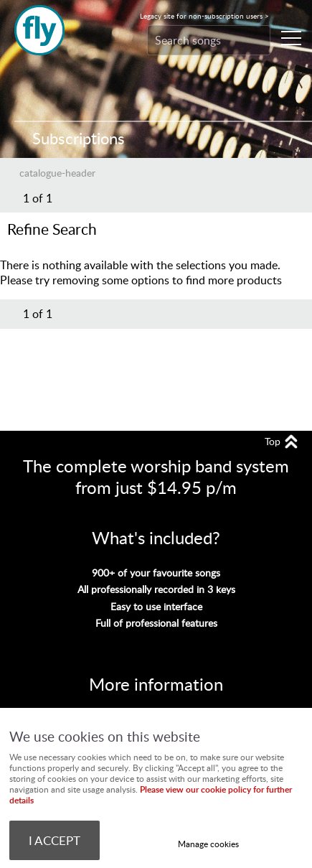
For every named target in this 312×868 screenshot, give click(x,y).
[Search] (194, 40)
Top (273, 441)
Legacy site (204, 16)
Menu (287, 38)
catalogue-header (57, 172)
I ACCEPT (55, 840)
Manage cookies (208, 844)
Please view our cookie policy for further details (151, 795)
